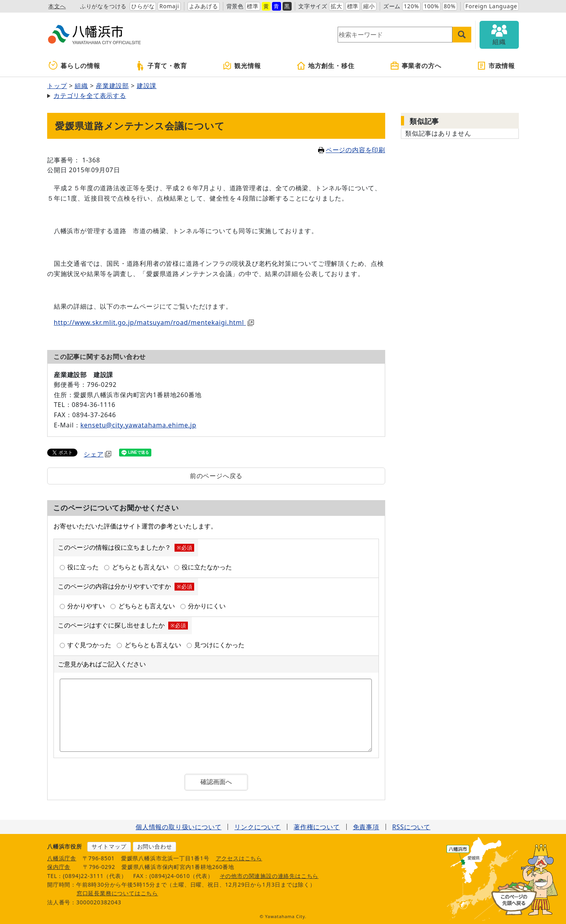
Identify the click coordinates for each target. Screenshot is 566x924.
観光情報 (242, 66)
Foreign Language (491, 6)
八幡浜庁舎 (62, 858)
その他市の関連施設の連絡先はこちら (269, 876)
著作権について (317, 827)
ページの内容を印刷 (352, 150)
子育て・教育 (161, 66)
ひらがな (143, 6)
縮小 (369, 6)
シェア (97, 454)
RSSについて (411, 827)
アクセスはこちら (239, 858)
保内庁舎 (59, 867)
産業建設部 (112, 86)
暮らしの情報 (74, 66)
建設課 (147, 86)
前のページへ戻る (216, 476)
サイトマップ (109, 846)
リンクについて (257, 827)
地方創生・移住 (325, 66)
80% (450, 6)
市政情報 (496, 66)
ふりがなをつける (103, 6)
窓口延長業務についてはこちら (117, 893)
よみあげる (204, 6)
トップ (57, 86)
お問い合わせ (155, 846)
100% (431, 6)
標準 (253, 6)
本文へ (57, 6)
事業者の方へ (416, 66)
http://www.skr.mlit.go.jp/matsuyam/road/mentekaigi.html (154, 322)
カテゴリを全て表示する (90, 96)
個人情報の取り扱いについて (178, 827)
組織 (81, 86)
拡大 (336, 6)
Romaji (169, 6)
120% (411, 6)
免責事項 (366, 827)
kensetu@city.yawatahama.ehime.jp (138, 425)
